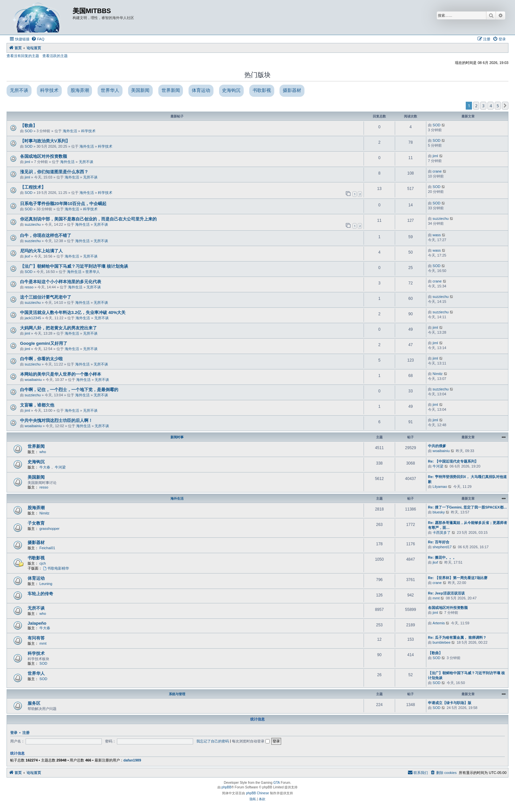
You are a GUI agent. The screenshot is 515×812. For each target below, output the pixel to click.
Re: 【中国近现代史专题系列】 (453, 461)
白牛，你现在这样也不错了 (46, 235)
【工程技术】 (33, 187)
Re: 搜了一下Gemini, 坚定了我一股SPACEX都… (468, 507)
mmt (436, 598)
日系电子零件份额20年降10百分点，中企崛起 (63, 204)
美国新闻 (140, 90)
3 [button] (483, 106)
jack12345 (33, 318)
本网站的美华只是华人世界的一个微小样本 (61, 374)
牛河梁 (60, 467)
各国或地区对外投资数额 (44, 156)
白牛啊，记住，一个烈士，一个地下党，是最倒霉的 (69, 390)
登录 (14, 733)
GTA (277, 783)
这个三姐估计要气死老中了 (46, 297)
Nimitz (438, 374)
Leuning (46, 584)
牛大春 (45, 467)
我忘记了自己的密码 (213, 741)
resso (29, 287)
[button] (505, 106)
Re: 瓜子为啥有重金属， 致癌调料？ (457, 637)
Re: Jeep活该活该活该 (446, 593)
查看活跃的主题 (55, 56)
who (43, 452)
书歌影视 (262, 90)
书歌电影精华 (56, 568)
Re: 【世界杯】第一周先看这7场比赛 (458, 578)
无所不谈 (19, 90)
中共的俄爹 (437, 446)
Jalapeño (37, 623)
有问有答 (36, 638)
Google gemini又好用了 (44, 343)
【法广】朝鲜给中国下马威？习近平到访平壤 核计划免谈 (74, 266)
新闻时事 (177, 437)
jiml (27, 162)
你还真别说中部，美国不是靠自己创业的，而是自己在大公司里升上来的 (88, 219)
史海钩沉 (231, 90)
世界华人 (110, 90)
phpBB (226, 787)
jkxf (27, 256)
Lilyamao (440, 487)
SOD (29, 131)
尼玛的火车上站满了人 (41, 251)
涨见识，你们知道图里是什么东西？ (54, 172)
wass (437, 235)
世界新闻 (171, 90)
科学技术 (49, 90)
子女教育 (36, 523)
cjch (43, 563)
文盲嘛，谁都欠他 (37, 405)
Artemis (439, 623)
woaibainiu (33, 380)
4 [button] (491, 106)
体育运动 (201, 90)
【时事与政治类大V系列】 (45, 141)
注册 (26, 733)
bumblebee (441, 642)
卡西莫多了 (442, 532)
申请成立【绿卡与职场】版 (450, 703)
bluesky (439, 512)
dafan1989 (132, 760)
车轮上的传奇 (40, 594)
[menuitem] (38, 39)
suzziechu (33, 224)
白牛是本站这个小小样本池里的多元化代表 (61, 282)
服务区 (34, 703)
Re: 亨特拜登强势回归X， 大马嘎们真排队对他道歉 (467, 479)
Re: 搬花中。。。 (442, 557)
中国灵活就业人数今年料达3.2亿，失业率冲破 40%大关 (73, 312)
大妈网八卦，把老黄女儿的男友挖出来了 (58, 328)
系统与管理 (177, 694)
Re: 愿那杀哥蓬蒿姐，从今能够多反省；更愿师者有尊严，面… (468, 525)
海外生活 (70, 131)
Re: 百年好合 (439, 542)
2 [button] (476, 106)
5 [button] (498, 106)
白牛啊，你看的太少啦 (41, 359)
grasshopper (49, 529)
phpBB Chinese (257, 793)
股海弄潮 (80, 90)
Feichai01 (47, 548)
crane (437, 171)
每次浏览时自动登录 (251, 741)
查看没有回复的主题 (23, 56)
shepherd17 (442, 547)
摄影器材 (292, 90)
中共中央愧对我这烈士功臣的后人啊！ (56, 420)
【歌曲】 (29, 125)
